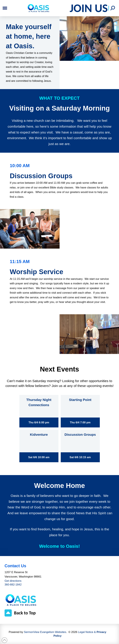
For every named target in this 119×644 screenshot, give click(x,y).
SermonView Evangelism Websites (45, 632)
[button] (113, 8)
